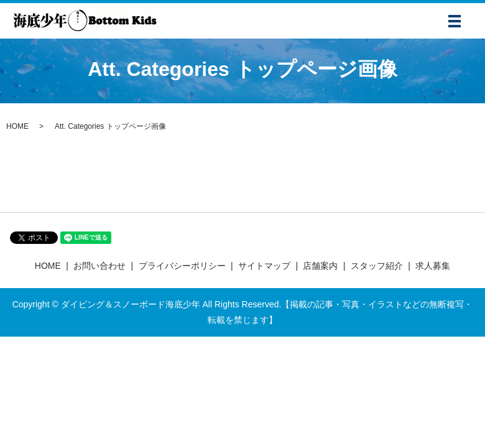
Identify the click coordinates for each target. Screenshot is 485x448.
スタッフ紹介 (377, 266)
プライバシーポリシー (182, 266)
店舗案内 (320, 266)
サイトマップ (264, 266)
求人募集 (433, 266)
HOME (17, 126)
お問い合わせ (99, 266)
